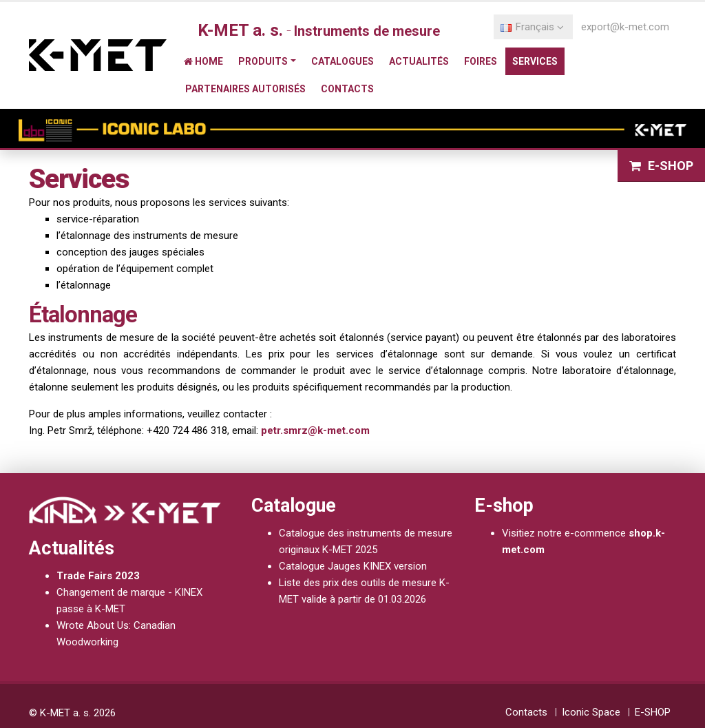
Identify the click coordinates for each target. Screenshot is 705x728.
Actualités (419, 61)
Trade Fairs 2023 (98, 576)
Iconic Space (591, 712)
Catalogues (343, 61)
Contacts (347, 89)
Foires (481, 61)
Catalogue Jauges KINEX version (353, 566)
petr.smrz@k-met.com (315, 430)
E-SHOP (653, 712)
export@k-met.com (625, 27)
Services (535, 61)
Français (532, 27)
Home (203, 61)
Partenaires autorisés (245, 89)
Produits (263, 61)
